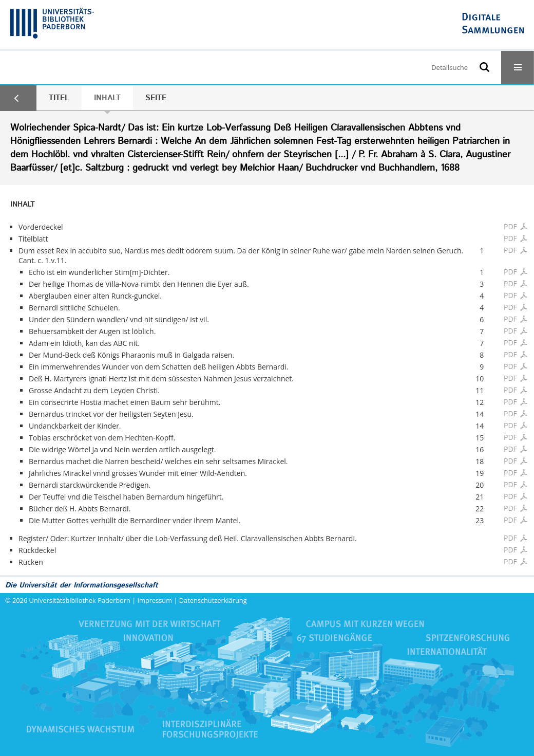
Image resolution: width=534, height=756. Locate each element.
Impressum (155, 600)
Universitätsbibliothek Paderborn (80, 600)
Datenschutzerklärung (213, 600)
